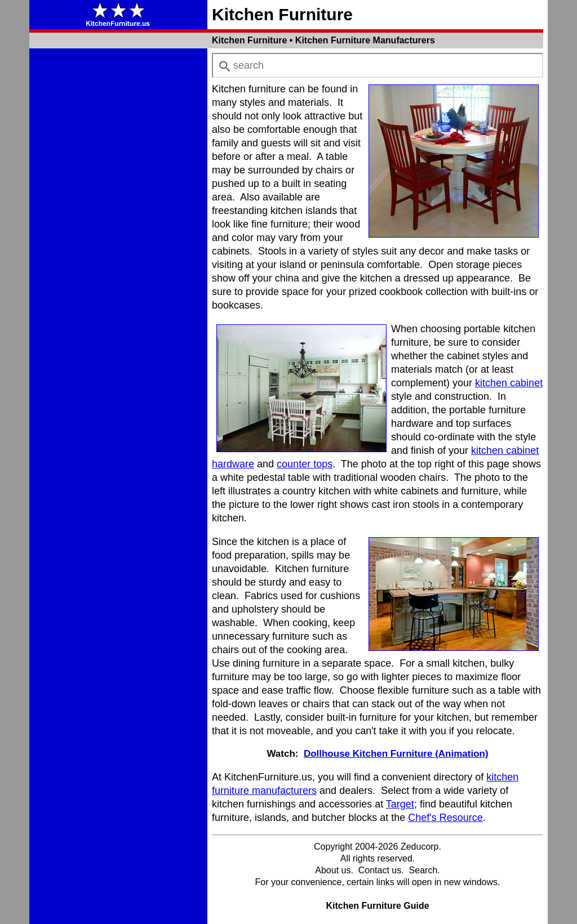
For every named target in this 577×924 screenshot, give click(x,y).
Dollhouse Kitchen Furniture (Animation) (396, 754)
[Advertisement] (118, 222)
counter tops (305, 464)
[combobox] (378, 65)
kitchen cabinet (509, 383)
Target (400, 804)
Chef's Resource (445, 818)
